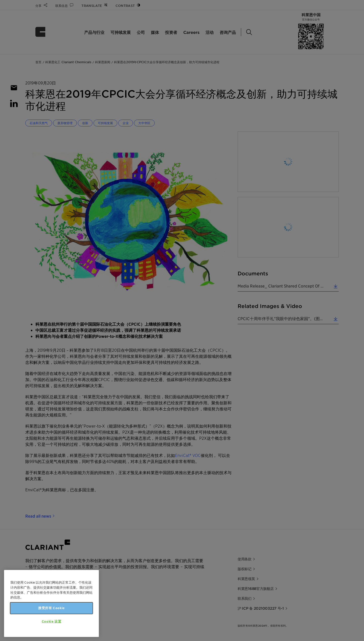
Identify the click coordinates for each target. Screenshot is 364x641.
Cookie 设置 (52, 621)
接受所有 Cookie (51, 608)
